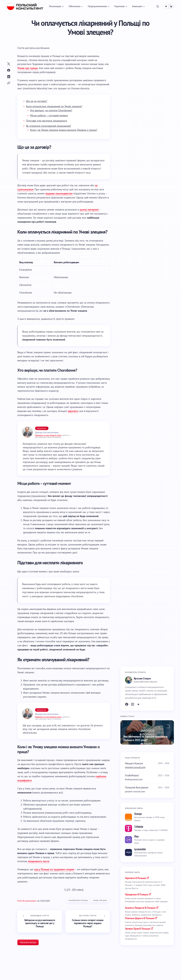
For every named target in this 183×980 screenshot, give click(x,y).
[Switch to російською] (43, 48)
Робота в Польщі (19, 977)
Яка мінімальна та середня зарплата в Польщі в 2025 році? (145, 738)
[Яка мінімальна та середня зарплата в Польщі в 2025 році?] (147, 732)
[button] (158, 6)
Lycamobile (140, 849)
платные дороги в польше (140, 918)
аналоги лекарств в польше (140, 908)
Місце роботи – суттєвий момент (49, 115)
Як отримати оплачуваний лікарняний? (49, 126)
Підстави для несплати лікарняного (47, 121)
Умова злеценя (100, 900)
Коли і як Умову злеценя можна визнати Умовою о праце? (64, 130)
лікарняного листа (39, 861)
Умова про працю (28, 68)
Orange (138, 814)
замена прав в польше (138, 929)
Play (136, 836)
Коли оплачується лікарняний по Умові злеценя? (54, 106)
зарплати (73, 411)
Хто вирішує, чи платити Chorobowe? (51, 110)
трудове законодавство (59, 193)
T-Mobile (139, 827)
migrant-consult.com (135, 767)
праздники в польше (136, 894)
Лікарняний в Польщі (78, 900)
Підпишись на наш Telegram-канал (48, 435)
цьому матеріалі (89, 210)
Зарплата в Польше (135, 878)
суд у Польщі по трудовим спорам (54, 869)
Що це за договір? (37, 101)
